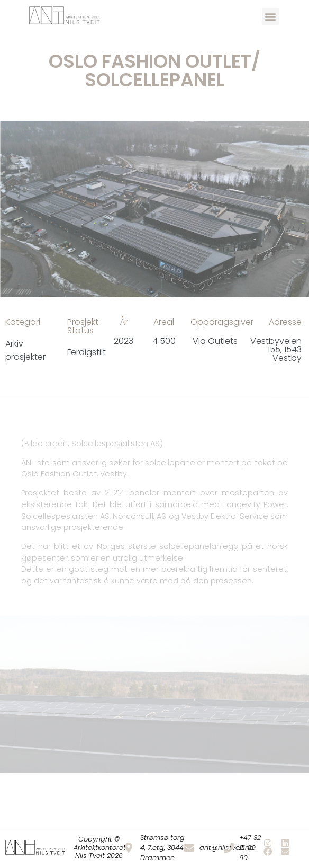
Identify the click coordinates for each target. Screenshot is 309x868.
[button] (271, 17)
